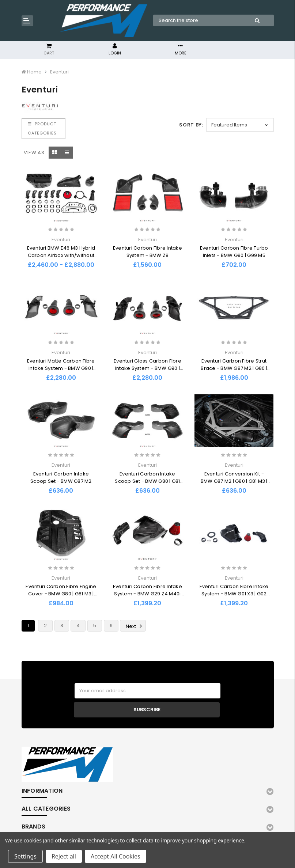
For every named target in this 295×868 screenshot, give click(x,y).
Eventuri (59, 72)
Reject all (64, 856)
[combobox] (197, 20)
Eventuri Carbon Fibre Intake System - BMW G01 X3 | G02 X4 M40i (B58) (234, 594)
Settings (25, 856)
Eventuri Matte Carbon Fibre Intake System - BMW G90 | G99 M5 (61, 368)
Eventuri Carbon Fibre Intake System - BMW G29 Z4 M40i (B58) (147, 594)
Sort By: (191, 125)
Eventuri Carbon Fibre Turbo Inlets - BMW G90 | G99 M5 (234, 252)
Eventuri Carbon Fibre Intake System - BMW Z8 (147, 252)
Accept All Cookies (116, 856)
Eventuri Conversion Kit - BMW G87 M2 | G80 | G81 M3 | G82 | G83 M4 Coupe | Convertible (234, 485)
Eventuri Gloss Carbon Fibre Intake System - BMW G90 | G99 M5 (147, 368)
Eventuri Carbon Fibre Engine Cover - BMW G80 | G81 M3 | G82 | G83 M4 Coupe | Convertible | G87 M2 (61, 597)
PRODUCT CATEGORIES (42, 128)
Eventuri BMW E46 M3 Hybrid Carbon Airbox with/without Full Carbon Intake (61, 255)
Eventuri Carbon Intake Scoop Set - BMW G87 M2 (61, 477)
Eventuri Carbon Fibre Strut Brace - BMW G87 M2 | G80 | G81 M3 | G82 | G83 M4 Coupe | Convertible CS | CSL (234, 372)
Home (34, 72)
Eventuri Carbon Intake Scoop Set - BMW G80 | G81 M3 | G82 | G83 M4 (147, 481)
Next (135, 626)
